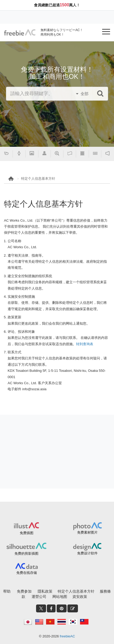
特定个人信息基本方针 (38, 179)
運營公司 (39, 597)
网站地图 (60, 597)
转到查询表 (85, 344)
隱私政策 (45, 591)
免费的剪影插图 (26, 553)
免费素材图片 (87, 532)
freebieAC (67, 636)
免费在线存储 (27, 573)
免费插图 (27, 533)
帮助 (7, 591)
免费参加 (24, 591)
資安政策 (80, 597)
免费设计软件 (87, 553)
